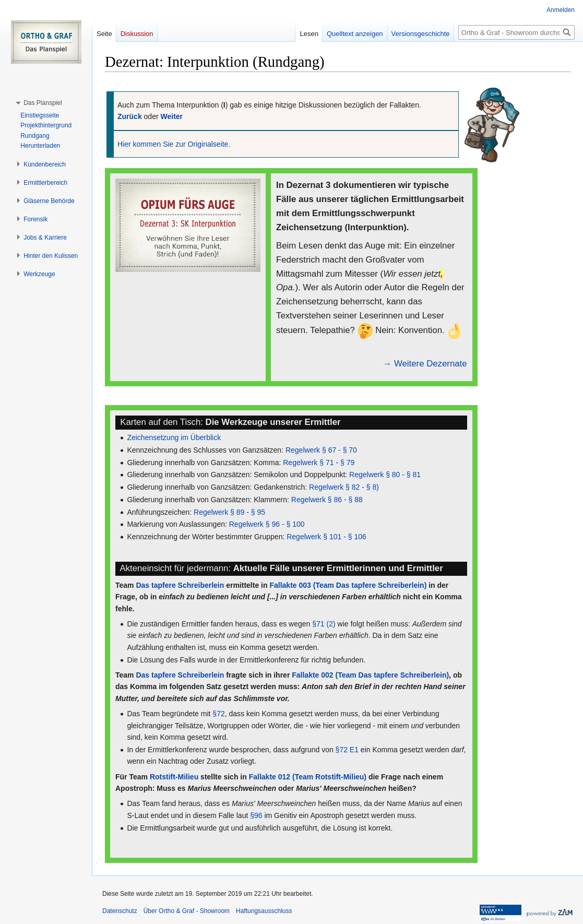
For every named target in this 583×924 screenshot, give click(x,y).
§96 (256, 815)
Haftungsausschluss (264, 911)
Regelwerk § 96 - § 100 (267, 524)
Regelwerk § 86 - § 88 (327, 500)
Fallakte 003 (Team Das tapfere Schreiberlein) (348, 585)
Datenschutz (120, 911)
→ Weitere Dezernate (425, 364)
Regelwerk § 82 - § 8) (344, 487)
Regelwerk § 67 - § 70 (321, 450)
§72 (218, 714)
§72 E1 (347, 750)
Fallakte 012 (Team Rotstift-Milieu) (308, 777)
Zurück (130, 116)
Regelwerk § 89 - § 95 (229, 512)
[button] (43, 103)
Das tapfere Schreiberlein (180, 585)
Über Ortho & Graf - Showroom (187, 911)
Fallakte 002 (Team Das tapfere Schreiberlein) (370, 675)
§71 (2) (324, 624)
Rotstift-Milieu (174, 777)
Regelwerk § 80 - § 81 (385, 475)
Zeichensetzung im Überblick (174, 437)
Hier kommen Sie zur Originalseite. (174, 144)
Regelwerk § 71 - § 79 (319, 463)
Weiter (172, 116)
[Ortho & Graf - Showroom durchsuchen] (516, 32)
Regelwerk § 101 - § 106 (326, 537)
